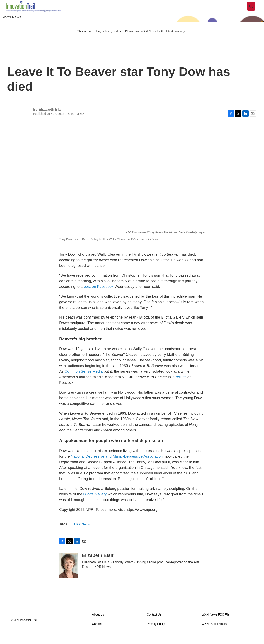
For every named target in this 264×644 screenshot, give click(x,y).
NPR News (82, 533)
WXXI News (12, 27)
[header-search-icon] (254, 11)
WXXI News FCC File (216, 624)
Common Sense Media (84, 380)
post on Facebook (99, 296)
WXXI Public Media (214, 633)
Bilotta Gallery (95, 503)
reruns (181, 386)
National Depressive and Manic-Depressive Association (117, 465)
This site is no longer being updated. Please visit (109, 40)
